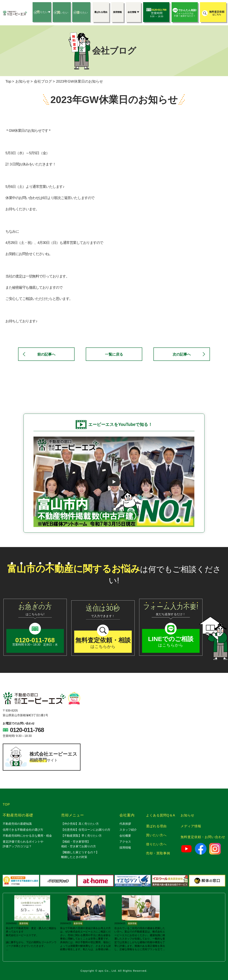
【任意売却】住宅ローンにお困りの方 (86, 830)
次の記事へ (182, 354)
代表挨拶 (125, 824)
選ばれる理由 (156, 826)
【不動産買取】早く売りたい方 (81, 836)
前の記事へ (46, 354)
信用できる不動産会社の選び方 (23, 830)
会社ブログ (43, 81)
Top (8, 81)
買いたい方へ (156, 835)
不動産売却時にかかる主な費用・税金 (27, 836)
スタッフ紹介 (128, 830)
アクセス (125, 842)
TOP (6, 804)
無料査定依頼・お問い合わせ (203, 837)
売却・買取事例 (158, 853)
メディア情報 (191, 826)
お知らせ (23, 81)
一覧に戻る (114, 354)
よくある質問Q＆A (161, 815)
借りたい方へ (156, 844)
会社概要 (125, 836)
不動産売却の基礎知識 (17, 824)
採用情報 (125, 848)
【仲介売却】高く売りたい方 (80, 824)
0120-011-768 (27, 730)
